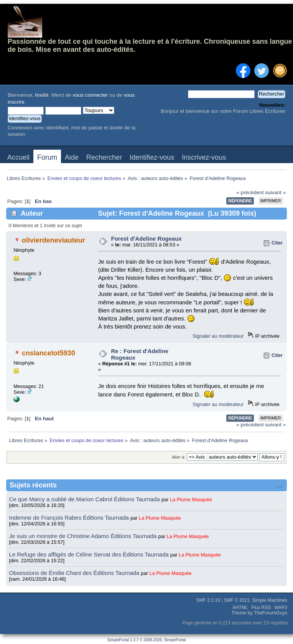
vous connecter (91, 95)
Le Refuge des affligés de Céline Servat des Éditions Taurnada (90, 554)
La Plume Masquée (191, 500)
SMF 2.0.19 (208, 600)
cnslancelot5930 (49, 353)
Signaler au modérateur (218, 336)
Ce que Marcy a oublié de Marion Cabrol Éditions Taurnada (85, 499)
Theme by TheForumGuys (259, 613)
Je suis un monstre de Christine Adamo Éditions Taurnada (84, 536)
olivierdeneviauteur (53, 240)
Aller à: (179, 457)
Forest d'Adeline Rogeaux (146, 239)
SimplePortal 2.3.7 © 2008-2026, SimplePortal (147, 640)
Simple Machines (270, 600)
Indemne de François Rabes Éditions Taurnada (70, 518)
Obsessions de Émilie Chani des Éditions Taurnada (75, 573)
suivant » (275, 192)
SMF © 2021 (237, 600)
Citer (277, 243)
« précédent (250, 192)
